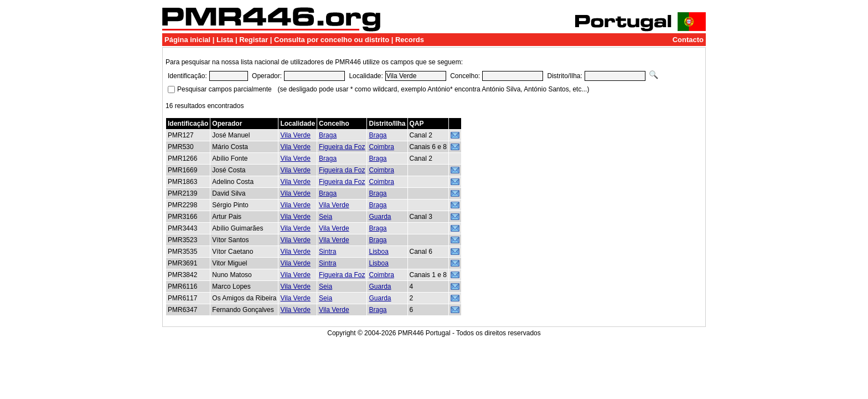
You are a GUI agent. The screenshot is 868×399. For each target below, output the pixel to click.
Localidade (298, 124)
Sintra (327, 252)
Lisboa (378, 252)
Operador (227, 124)
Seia (325, 217)
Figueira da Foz (342, 147)
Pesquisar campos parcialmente (224, 89)
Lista (225, 40)
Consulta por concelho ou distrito (332, 40)
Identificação (188, 124)
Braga (328, 135)
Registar (254, 40)
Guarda (380, 217)
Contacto (688, 40)
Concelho (334, 124)
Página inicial (187, 40)
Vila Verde (295, 135)
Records (410, 40)
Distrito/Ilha (387, 124)
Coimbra (381, 147)
